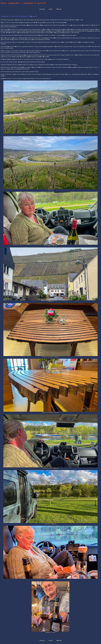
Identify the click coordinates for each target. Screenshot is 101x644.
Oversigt (50, 9)
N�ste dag (59, 9)
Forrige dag (42, 9)
